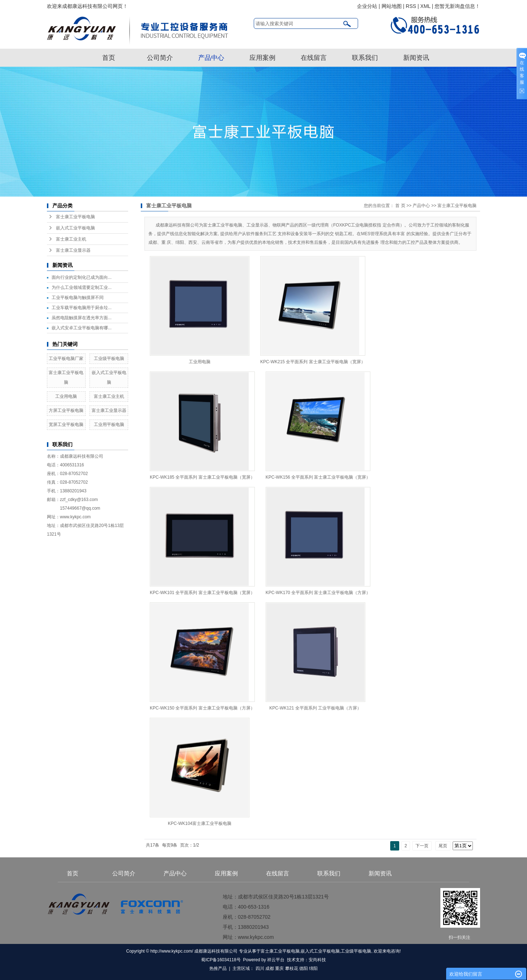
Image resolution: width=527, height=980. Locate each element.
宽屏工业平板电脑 (66, 425)
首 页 (400, 206)
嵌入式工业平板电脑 (75, 228)
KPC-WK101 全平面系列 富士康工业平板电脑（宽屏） (202, 593)
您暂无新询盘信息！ (457, 6)
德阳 (304, 968)
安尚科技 (317, 960)
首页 (109, 58)
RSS (411, 6)
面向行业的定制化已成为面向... (82, 277)
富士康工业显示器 (73, 250)
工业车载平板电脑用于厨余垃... (82, 308)
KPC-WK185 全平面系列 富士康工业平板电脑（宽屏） (202, 477)
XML (425, 6)
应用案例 (262, 58)
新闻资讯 (416, 58)
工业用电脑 (66, 396)
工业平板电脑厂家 (66, 359)
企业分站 (367, 6)
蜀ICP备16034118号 (221, 960)
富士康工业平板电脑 (75, 217)
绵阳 (313, 968)
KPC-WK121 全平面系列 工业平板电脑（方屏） (315, 708)
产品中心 (211, 58)
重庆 (279, 968)
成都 (270, 968)
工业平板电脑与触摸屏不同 (78, 298)
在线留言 (314, 58)
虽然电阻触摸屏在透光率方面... (82, 318)
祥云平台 (276, 960)
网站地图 (392, 6)
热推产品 (218, 968)
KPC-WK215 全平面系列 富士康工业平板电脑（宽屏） (313, 362)
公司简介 (160, 58)
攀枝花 (292, 968)
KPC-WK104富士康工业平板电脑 (200, 823)
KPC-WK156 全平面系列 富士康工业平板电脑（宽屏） (318, 477)
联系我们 (365, 58)
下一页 (422, 846)
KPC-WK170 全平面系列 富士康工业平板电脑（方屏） (318, 593)
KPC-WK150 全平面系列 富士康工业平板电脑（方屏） (202, 708)
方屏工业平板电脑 (66, 410)
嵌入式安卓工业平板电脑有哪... (82, 328)
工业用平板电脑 (109, 425)
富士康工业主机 (71, 239)
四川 (260, 968)
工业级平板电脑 (109, 359)
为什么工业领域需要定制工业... (82, 287)
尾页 (443, 846)
